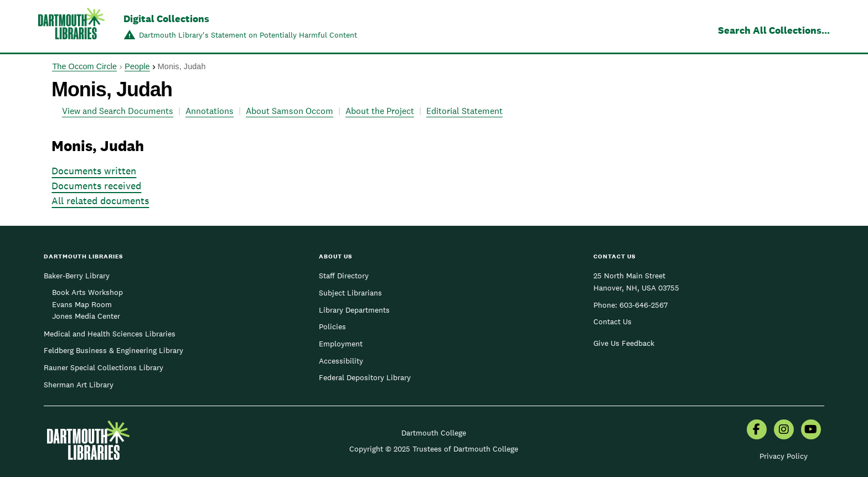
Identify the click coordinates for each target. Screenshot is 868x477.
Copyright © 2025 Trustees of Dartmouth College (434, 449)
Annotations (210, 111)
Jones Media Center (86, 316)
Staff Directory (344, 276)
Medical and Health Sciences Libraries (110, 334)
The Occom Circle (84, 66)
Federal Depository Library (365, 377)
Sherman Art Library (79, 385)
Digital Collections (166, 19)
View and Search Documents (118, 111)
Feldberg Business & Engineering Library (113, 350)
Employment (341, 344)
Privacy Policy (784, 456)
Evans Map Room (82, 304)
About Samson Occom (290, 111)
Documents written (94, 171)
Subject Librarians (350, 293)
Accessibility (341, 361)
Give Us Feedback (624, 343)
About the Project (380, 111)
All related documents (100, 201)
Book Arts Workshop (87, 292)
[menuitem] (757, 431)
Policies (332, 326)
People (137, 66)
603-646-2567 (644, 305)
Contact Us (613, 322)
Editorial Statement (464, 111)
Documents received (96, 186)
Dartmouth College (434, 433)
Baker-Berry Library (77, 276)
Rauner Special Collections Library (104, 367)
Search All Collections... (774, 30)
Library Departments (354, 310)
